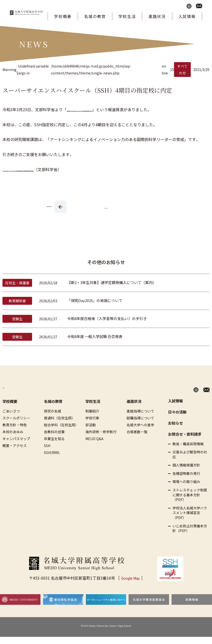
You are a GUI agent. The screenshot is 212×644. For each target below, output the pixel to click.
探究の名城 (53, 418)
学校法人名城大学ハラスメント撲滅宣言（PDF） (190, 520)
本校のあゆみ (13, 439)
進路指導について (140, 418)
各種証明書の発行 (186, 480)
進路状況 (157, 16)
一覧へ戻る (106, 214)
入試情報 (187, 16)
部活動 (91, 432)
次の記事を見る (49, 213)
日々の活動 (177, 419)
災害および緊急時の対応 (190, 462)
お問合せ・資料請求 (185, 441)
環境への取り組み (186, 489)
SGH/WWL (52, 459)
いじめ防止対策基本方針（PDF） (190, 535)
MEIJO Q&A (94, 446)
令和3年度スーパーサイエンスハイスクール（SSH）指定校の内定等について (135, 109)
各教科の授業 (54, 439)
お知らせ (175, 430)
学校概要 (63, 16)
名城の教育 (95, 16)
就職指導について (140, 425)
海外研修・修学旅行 (101, 439)
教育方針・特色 (15, 432)
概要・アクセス (15, 452)
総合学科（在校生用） (61, 432)
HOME (8, 395)
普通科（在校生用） (59, 425)
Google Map (130, 585)
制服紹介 (92, 418)
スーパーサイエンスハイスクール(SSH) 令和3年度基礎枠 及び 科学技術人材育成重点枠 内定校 (86, 177)
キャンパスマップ (16, 446)
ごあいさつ (11, 418)
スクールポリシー (16, 425)
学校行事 (92, 425)
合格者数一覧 (137, 439)
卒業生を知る (54, 446)
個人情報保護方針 (186, 472)
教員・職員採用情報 (188, 451)
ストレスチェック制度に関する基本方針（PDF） (190, 502)
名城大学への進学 (140, 432)
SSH (47, 452)
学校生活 (127, 16)
